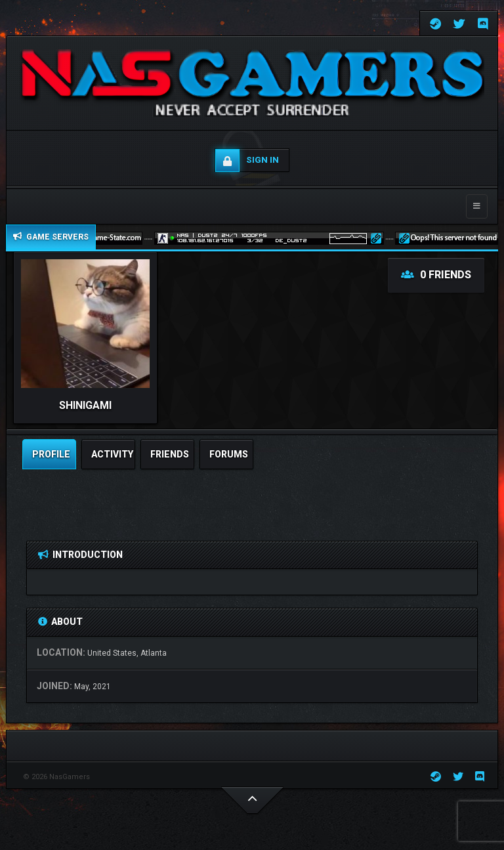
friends (170, 454)
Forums (229, 454)
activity (112, 454)
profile (51, 454)
